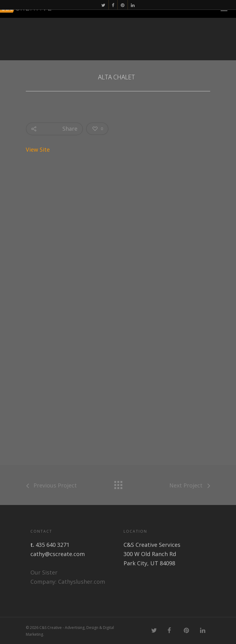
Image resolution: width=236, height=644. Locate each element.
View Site (39, 149)
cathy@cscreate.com (58, 554)
